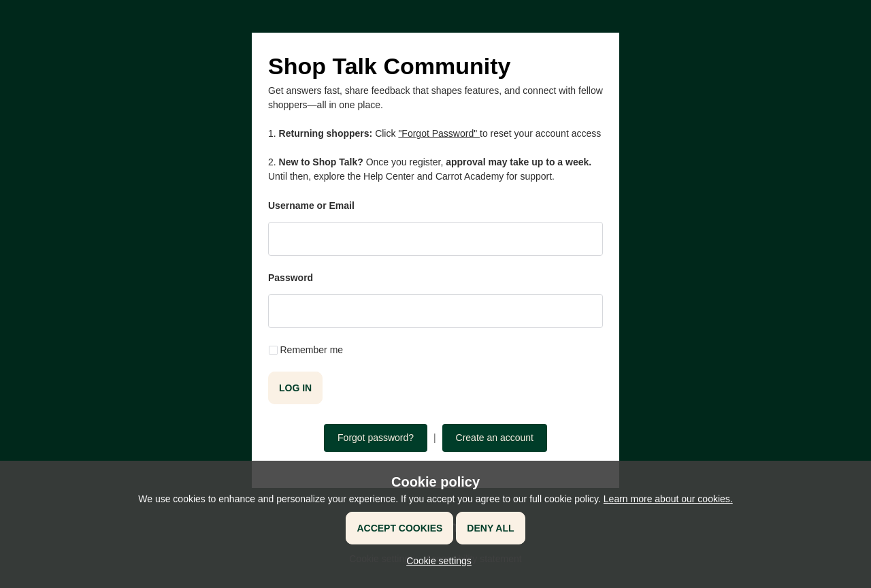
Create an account (495, 438)
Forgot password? (376, 438)
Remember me (312, 350)
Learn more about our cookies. (668, 499)
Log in (295, 388)
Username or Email (311, 206)
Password (291, 278)
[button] (435, 561)
